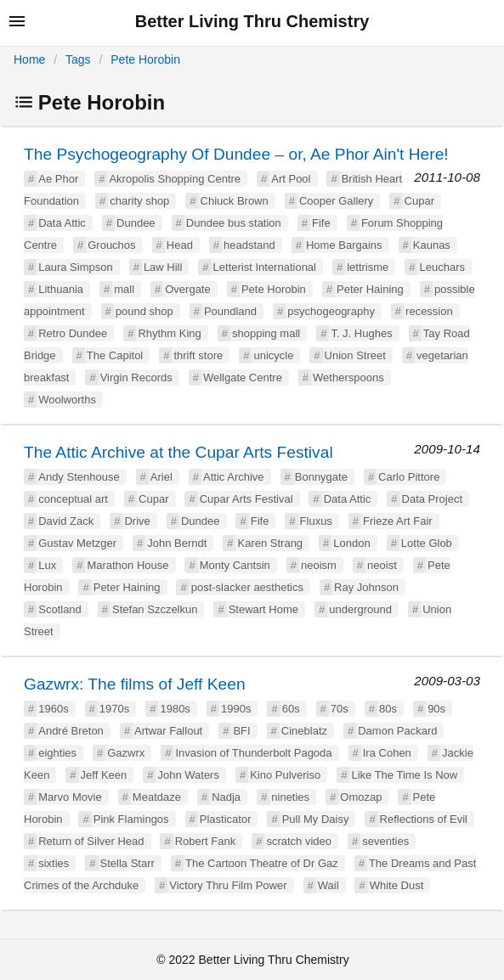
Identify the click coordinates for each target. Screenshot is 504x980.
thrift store (198, 355)
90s (436, 709)
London (351, 543)
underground (360, 609)
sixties (54, 863)
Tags (78, 59)
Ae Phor (58, 179)
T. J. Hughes (361, 333)
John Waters (188, 775)
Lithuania (61, 289)
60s (291, 709)
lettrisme (368, 267)
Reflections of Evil (424, 819)
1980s (175, 709)
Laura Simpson (75, 267)
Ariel (161, 477)
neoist (382, 565)
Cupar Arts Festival (246, 499)
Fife (321, 223)
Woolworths (67, 400)
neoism (319, 565)
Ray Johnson (366, 587)
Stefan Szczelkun (155, 609)
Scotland (60, 609)
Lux (47, 565)
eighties (57, 753)
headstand (249, 245)
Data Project (433, 499)
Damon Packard (397, 731)
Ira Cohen (387, 753)
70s (340, 709)
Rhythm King (169, 333)
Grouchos (111, 245)
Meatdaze (157, 797)
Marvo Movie (70, 797)
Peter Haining (370, 289)
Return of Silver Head (91, 841)
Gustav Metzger (77, 543)
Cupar (419, 201)
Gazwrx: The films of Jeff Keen (135, 684)
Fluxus (316, 521)
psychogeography (331, 311)
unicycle (273, 355)
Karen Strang (270, 543)
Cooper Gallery (336, 201)
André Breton (71, 731)
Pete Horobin (145, 59)
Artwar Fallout (168, 731)
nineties (290, 797)
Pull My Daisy (316, 819)
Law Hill (163, 267)
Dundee (136, 223)
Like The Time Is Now (404, 775)
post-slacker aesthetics (247, 587)
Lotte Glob (427, 543)
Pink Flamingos (131, 819)
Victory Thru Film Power (228, 885)
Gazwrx (126, 753)
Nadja (226, 797)
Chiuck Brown (235, 201)
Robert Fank (206, 841)
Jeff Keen (104, 775)
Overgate (187, 289)
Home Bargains (344, 245)
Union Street (355, 355)
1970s (114, 709)
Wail (328, 885)
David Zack (66, 521)
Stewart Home (263, 609)
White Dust (397, 885)
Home (29, 59)
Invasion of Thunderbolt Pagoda (253, 753)
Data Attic (62, 223)
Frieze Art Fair (398, 521)
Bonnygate (321, 477)
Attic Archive (234, 477)
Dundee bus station (234, 223)
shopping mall (266, 333)
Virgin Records (136, 377)
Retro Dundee (73, 333)
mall (124, 289)
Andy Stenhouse (79, 477)
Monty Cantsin (235, 565)
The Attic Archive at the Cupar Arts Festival (178, 452)
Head (180, 245)
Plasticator (226, 819)
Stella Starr (127, 863)
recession (429, 311)
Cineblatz (304, 731)
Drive (137, 521)
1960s (53, 709)
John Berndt (177, 543)
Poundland (230, 311)
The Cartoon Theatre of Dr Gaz (262, 863)
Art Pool (291, 179)
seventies (385, 841)
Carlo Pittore (409, 477)
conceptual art (73, 499)
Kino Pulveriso (285, 775)
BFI (241, 731)
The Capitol (115, 355)
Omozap (361, 797)
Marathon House (127, 565)
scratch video (299, 841)
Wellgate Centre (243, 377)
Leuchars (442, 267)
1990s (236, 709)
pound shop (144, 311)
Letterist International (265, 267)
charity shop (139, 201)
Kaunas (432, 245)
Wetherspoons (348, 377)
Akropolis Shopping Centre (175, 179)
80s (388, 709)
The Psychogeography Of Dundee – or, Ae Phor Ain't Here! (236, 154)
